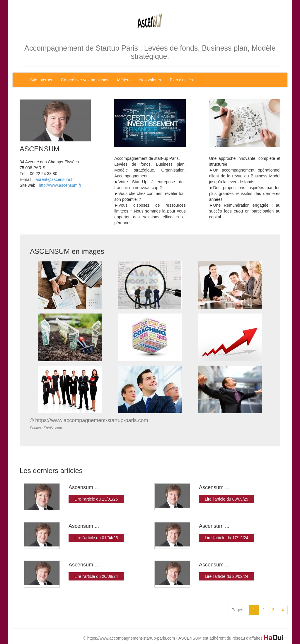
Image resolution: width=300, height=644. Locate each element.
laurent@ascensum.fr (54, 179)
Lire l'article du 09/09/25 (226, 499)
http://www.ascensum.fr (60, 185)
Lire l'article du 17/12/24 (226, 538)
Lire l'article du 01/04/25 (96, 538)
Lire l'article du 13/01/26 (96, 499)
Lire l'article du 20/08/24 (96, 576)
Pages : (238, 610)
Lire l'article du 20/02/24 (226, 576)
